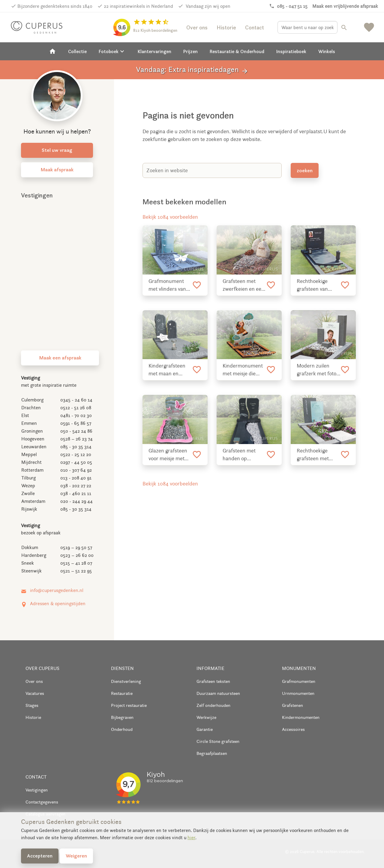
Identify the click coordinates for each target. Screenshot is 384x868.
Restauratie (122, 693)
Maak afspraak (57, 170)
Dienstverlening (126, 681)
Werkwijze (206, 717)
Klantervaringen (154, 51)
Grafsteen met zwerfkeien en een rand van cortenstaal (243, 285)
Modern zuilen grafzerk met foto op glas (316, 370)
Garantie (205, 729)
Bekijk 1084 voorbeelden (170, 217)
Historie (226, 27)
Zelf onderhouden (213, 705)
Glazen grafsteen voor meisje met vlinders (168, 455)
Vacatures (35, 693)
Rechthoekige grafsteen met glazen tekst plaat (317, 455)
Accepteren (40, 856)
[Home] (52, 51)
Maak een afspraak (60, 358)
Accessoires (293, 729)
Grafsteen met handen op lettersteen (239, 455)
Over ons (197, 27)
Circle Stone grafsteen (218, 741)
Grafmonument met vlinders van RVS (167, 285)
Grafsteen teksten (213, 681)
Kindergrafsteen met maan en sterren (167, 370)
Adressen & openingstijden (58, 604)
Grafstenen (292, 705)
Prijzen (190, 51)
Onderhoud (122, 729)
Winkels (327, 51)
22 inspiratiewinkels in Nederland (138, 6)
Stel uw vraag (57, 150)
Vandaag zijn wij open (207, 6)
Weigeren (76, 856)
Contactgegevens (42, 802)
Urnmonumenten (298, 693)
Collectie (77, 51)
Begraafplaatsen (212, 753)
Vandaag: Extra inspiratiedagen (192, 70)
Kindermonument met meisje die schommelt (243, 370)
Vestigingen (37, 790)
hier (191, 838)
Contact (255, 27)
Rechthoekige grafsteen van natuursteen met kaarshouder (316, 285)
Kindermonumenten (301, 717)
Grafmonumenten (299, 681)
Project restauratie (129, 705)
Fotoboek (112, 51)
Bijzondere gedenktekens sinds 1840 (55, 6)
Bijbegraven (122, 717)
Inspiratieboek (291, 51)
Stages (32, 705)
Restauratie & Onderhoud (237, 51)
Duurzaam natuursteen (218, 693)
